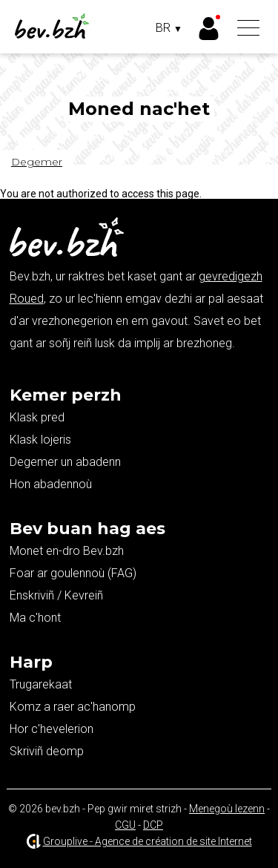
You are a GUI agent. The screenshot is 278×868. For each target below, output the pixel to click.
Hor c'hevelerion (52, 729)
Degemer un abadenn (65, 462)
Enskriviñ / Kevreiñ (56, 595)
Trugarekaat (41, 684)
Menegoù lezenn (227, 809)
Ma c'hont (35, 618)
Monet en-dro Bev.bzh (67, 551)
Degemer (37, 162)
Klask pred (37, 417)
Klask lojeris (40, 440)
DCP (153, 825)
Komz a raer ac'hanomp (73, 707)
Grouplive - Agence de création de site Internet (148, 841)
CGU (125, 825)
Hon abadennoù (51, 484)
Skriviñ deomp (47, 751)
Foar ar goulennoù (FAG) (73, 573)
